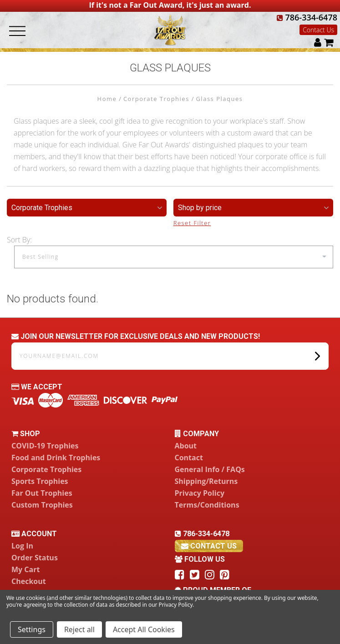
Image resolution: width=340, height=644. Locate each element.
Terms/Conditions (207, 505)
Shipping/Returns (206, 481)
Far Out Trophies (42, 493)
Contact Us (318, 30)
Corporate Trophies (46, 469)
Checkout (29, 581)
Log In (22, 546)
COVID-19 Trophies (45, 446)
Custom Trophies (42, 505)
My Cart (25, 569)
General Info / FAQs (210, 469)
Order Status (35, 558)
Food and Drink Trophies (56, 458)
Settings (32, 629)
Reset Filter (192, 223)
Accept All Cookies (144, 629)
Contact (189, 458)
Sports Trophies (40, 481)
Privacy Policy (200, 493)
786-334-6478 (307, 17)
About (186, 446)
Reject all (79, 629)
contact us (209, 546)
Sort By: (19, 240)
